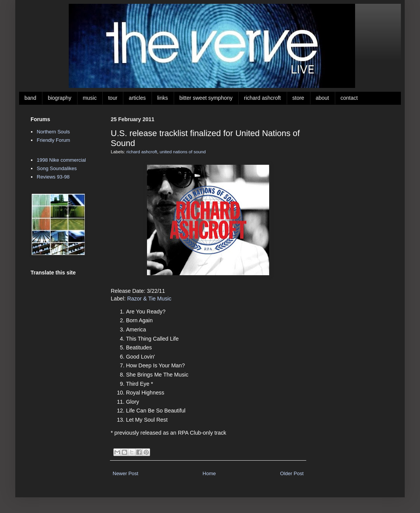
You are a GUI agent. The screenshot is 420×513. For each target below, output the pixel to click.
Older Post (292, 473)
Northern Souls (53, 132)
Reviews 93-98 (53, 177)
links (163, 98)
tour (113, 98)
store (298, 98)
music (90, 98)
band (30, 98)
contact (349, 98)
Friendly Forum (53, 140)
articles (137, 98)
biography (60, 98)
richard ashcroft (262, 98)
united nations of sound (183, 152)
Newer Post (125, 473)
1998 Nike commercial (61, 160)
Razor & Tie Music (149, 299)
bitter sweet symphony (206, 98)
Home (209, 473)
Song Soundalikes (57, 168)
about (322, 98)
